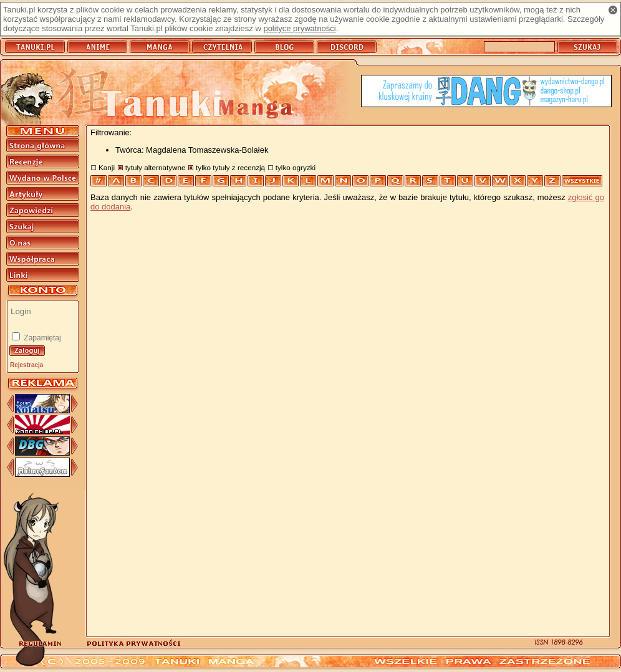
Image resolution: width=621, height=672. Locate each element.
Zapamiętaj (41, 338)
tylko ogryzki (296, 167)
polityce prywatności (299, 28)
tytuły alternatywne (156, 167)
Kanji (107, 167)
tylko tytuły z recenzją (230, 167)
